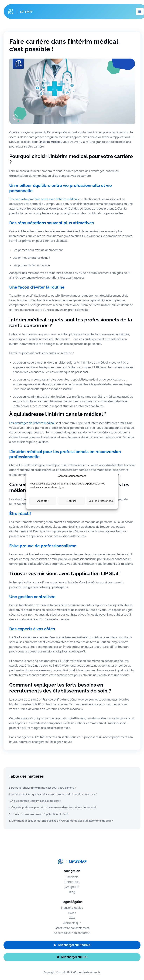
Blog (72, 892)
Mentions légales (72, 908)
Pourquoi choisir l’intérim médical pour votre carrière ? (44, 788)
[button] (72, 945)
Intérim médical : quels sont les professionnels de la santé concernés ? (54, 794)
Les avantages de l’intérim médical (32, 423)
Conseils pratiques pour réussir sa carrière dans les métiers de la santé (54, 807)
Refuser (71, 501)
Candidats (72, 877)
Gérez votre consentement (72, 928)
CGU (72, 918)
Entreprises (72, 882)
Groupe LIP (72, 887)
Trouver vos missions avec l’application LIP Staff (40, 814)
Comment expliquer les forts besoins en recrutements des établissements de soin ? (62, 821)
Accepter (43, 501)
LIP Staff (27, 12)
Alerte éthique (72, 923)
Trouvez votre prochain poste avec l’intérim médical (43, 199)
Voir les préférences (101, 501)
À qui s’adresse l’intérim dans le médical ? (36, 801)
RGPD (72, 913)
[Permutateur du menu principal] (140, 12)
